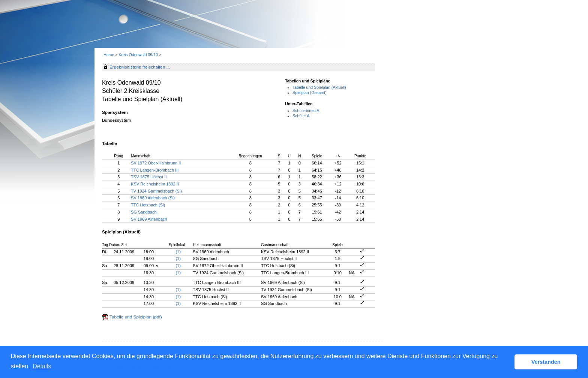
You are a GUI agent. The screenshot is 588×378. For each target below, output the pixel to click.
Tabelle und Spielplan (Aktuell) (319, 87)
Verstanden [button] (546, 362)
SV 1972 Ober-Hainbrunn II (156, 163)
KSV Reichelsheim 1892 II (155, 184)
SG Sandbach (144, 212)
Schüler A (301, 116)
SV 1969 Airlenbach (149, 219)
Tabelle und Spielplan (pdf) (136, 317)
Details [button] (42, 366)
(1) (178, 252)
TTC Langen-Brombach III (155, 170)
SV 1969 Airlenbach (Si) (153, 198)
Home (109, 55)
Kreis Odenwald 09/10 (139, 55)
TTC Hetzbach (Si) (148, 205)
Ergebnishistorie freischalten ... (140, 67)
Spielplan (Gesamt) (310, 93)
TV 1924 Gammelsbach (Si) (156, 191)
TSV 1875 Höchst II (149, 177)
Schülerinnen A (306, 111)
